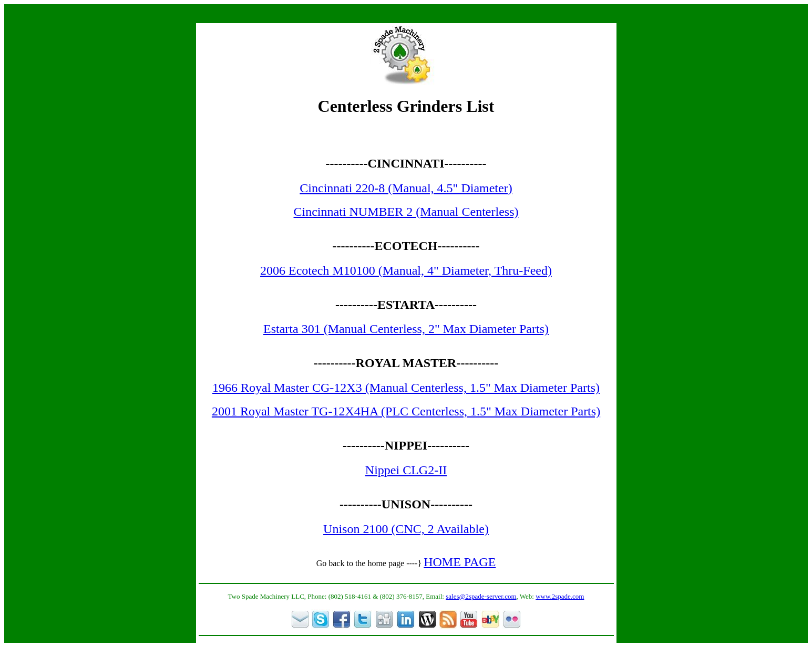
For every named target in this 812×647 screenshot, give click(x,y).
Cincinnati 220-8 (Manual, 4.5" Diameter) (406, 188)
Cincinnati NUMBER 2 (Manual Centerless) (406, 212)
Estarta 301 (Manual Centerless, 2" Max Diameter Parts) (406, 329)
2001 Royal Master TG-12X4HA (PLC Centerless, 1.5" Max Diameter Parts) (406, 411)
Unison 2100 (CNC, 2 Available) (406, 529)
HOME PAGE (460, 562)
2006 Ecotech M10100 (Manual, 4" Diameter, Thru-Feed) (406, 270)
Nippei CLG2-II (406, 470)
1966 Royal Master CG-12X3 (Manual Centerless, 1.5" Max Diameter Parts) (406, 388)
